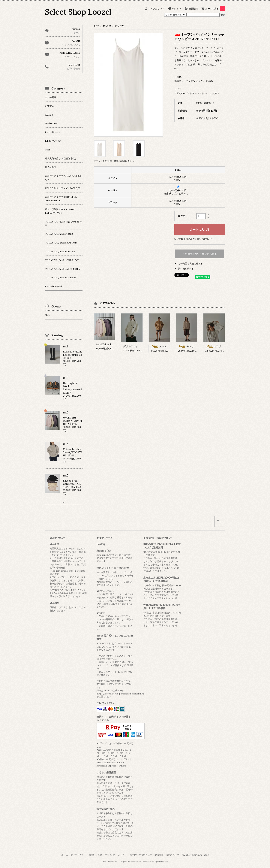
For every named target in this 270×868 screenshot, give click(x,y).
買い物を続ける (186, 269)
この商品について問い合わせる (200, 254)
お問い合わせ (95, 855)
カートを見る (215, 9)
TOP (96, 26)
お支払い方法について (141, 855)
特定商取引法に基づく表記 (195, 855)
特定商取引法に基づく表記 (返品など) (193, 239)
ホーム (65, 855)
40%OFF (119, 26)
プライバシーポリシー (116, 855)
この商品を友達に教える (190, 263)
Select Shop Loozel (78, 12)
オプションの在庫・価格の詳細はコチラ (114, 161)
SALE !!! (107, 26)
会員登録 (193, 9)
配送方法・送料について (167, 855)
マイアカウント (156, 9)
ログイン (176, 9)
